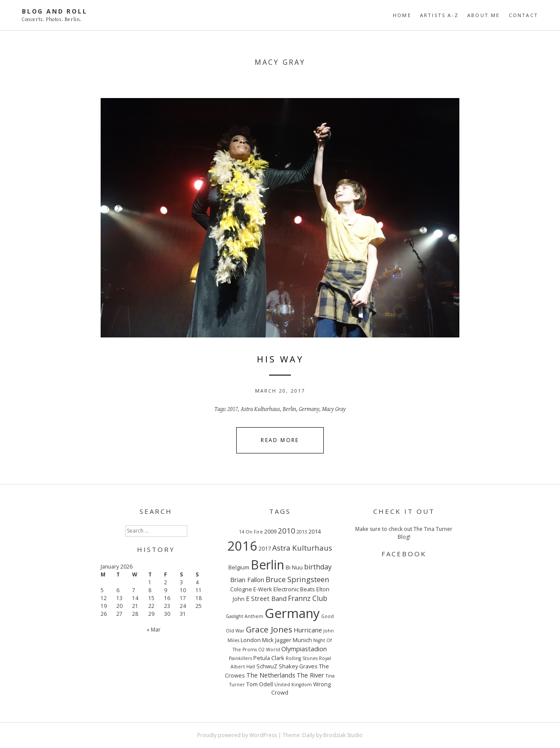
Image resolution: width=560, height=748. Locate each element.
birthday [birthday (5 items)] (318, 567)
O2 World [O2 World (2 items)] (269, 650)
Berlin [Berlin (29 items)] (268, 565)
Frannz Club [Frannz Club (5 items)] (308, 598)
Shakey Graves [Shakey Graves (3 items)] (298, 666)
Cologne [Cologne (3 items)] (241, 589)
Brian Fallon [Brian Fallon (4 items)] (247, 579)
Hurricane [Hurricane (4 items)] (308, 630)
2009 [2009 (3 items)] (270, 531)
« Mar (154, 630)
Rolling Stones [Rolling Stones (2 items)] (302, 658)
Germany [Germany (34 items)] (292, 613)
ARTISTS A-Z (439, 15)
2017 (233, 409)
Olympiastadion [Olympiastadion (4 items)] (304, 649)
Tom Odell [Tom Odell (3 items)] (260, 684)
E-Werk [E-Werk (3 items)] (263, 589)
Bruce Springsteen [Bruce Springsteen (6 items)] (297, 579)
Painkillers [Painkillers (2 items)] (240, 658)
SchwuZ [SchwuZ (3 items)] (267, 666)
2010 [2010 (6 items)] (287, 531)
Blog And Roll (54, 11)
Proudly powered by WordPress (237, 735)
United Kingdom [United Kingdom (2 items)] (293, 685)
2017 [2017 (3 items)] (265, 548)
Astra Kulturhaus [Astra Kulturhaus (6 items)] (302, 548)
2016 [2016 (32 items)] (242, 546)
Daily (308, 735)
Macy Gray (334, 409)
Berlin (289, 409)
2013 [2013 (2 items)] (302, 532)
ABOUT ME (484, 15)
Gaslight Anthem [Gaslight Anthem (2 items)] (245, 616)
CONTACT (523, 15)
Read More (280, 440)
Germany (309, 409)
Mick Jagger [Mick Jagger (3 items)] (277, 640)
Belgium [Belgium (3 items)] (239, 567)
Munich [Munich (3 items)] (302, 640)
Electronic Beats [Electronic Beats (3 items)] (294, 589)
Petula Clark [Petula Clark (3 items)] (269, 658)
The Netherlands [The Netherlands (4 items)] (271, 675)
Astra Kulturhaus (260, 409)
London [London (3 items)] (251, 640)
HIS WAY (280, 359)
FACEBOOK (404, 554)
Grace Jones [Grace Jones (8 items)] (269, 629)
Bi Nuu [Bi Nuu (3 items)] (294, 567)
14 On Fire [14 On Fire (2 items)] (251, 532)
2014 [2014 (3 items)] (315, 531)
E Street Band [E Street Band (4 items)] (266, 598)
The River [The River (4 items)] (310, 675)
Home (402, 15)
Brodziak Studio (343, 735)
